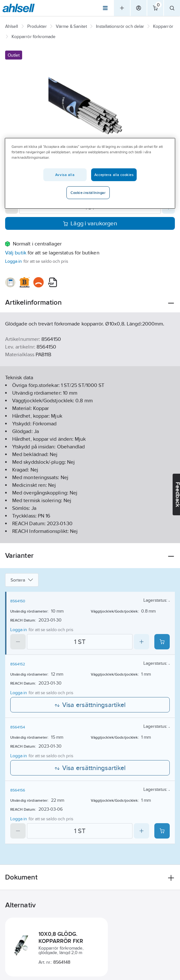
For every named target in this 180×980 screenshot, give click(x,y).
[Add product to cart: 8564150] (162, 642)
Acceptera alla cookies (114, 175)
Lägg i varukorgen (90, 223)
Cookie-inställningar (88, 193)
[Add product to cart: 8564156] (162, 831)
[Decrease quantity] (18, 642)
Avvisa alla (65, 175)
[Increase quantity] (141, 642)
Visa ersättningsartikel (90, 705)
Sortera (22, 580)
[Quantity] (80, 642)
